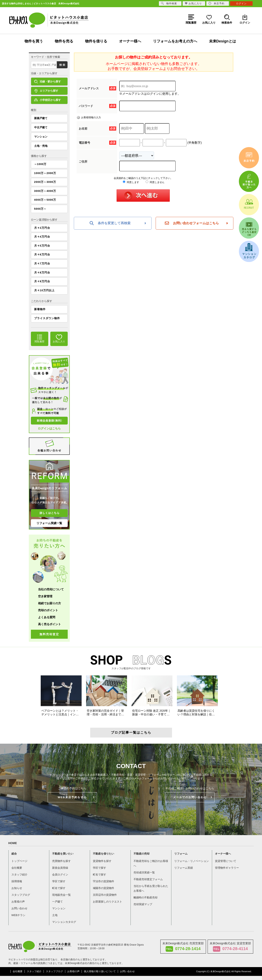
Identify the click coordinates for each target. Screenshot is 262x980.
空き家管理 (45, 596)
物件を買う (34, 41)
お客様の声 (18, 902)
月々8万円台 (42, 273)
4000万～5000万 (45, 200)
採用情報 (17, 881)
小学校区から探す (48, 100)
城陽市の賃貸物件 (103, 888)
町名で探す (59, 888)
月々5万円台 (42, 246)
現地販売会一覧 (61, 895)
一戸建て (57, 902)
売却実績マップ (143, 904)
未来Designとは (223, 41)
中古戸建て (41, 127)
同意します (131, 182)
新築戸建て (41, 118)
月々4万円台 (42, 237)
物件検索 (169, 3)
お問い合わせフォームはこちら (192, 223)
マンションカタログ (64, 922)
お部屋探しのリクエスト (107, 902)
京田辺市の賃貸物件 (105, 895)
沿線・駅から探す (48, 82)
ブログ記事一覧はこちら (131, 732)
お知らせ (17, 888)
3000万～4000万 (45, 191)
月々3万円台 (42, 228)
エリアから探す (46, 91)
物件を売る (64, 41)
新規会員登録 (60, 868)
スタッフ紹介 (19, 875)
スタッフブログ (21, 895)
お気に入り (193, 3)
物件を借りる (96, 41)
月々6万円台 (42, 254)
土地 (55, 915)
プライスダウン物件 (47, 318)
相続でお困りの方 (49, 603)
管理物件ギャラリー (227, 868)
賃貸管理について (226, 861)
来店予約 (216, 3)
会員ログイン (60, 875)
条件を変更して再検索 (110, 223)
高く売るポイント (49, 624)
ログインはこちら (49, 428)
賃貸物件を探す (102, 861)
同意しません (155, 182)
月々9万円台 (42, 281)
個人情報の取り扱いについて (100, 971)
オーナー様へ (130, 41)
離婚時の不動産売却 (146, 897)
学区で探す (59, 881)
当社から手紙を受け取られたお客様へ (151, 888)
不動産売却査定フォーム (148, 879)
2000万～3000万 (45, 182)
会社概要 (17, 868)
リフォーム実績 (184, 868)
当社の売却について (51, 589)
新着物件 (40, 309)
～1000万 (40, 164)
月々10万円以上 (44, 290)
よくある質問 (47, 617)
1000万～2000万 (45, 173)
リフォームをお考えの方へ (175, 41)
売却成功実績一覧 (144, 872)
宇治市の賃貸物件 (103, 881)
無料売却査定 (49, 634)
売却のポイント (48, 610)
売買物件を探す (61, 861)
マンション (41, 137)
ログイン (241, 3)
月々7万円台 (42, 263)
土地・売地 (41, 146)
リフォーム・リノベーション (192, 861)
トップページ (19, 861)
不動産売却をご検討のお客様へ (151, 863)
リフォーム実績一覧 (49, 523)
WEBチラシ (19, 915)
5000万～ (40, 209)
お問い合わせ (19, 908)
